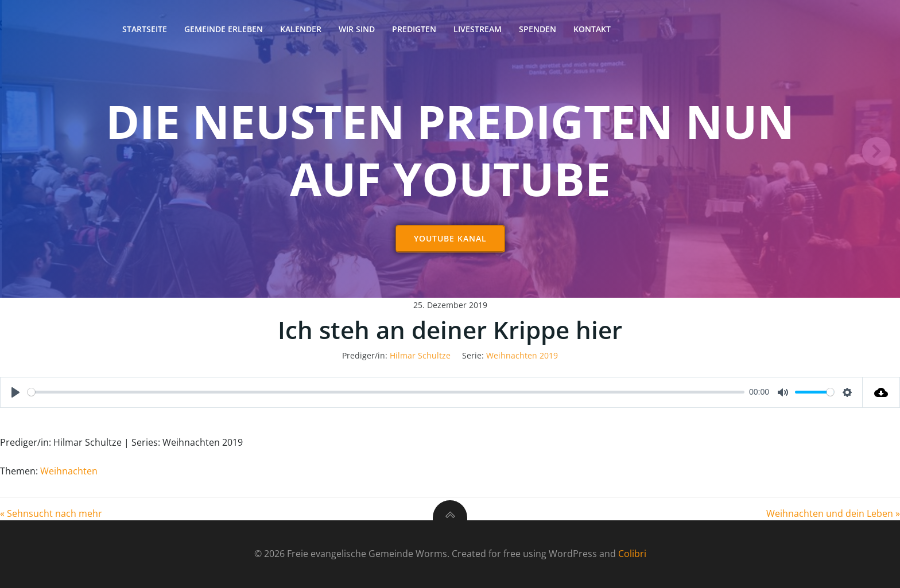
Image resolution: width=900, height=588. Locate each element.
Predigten (414, 29)
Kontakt (592, 29)
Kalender (301, 29)
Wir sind (357, 29)
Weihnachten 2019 (522, 356)
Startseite (145, 29)
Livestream (478, 29)
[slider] (386, 393)
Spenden (538, 29)
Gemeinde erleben (224, 29)
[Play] (15, 393)
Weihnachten (69, 471)
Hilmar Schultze (420, 356)
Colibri (632, 554)
